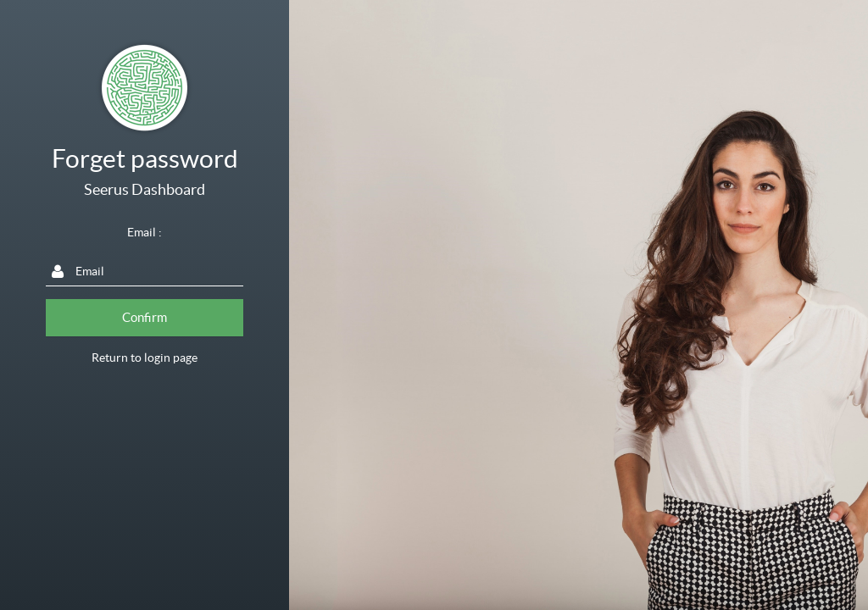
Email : (145, 232)
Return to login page (145, 358)
